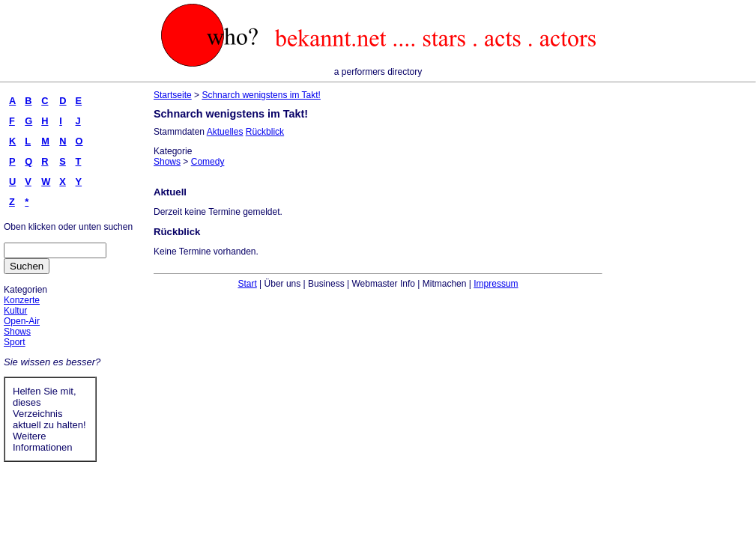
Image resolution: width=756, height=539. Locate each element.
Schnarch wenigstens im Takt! (261, 95)
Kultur (15, 311)
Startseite (173, 95)
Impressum (496, 284)
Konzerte (22, 300)
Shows (17, 332)
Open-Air (22, 321)
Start (247, 284)
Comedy (208, 162)
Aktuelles (225, 132)
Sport (15, 342)
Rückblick (265, 132)
